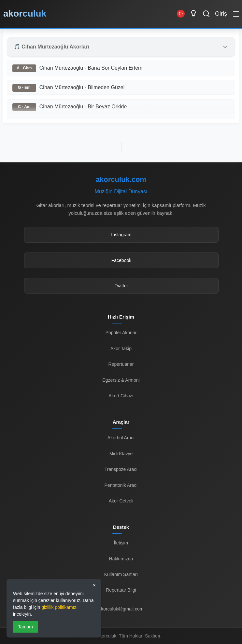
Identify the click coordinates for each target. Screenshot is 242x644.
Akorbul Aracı (121, 438)
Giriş (221, 14)
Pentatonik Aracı (121, 485)
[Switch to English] (181, 14)
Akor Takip (121, 349)
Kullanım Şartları (121, 574)
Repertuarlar (121, 364)
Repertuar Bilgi (121, 590)
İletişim (121, 543)
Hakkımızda (121, 559)
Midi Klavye (121, 454)
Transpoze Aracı (121, 469)
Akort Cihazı (121, 396)
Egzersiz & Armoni (121, 380)
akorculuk (25, 14)
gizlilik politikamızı (59, 607)
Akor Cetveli (121, 501)
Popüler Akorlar (121, 333)
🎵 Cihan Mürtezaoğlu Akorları (51, 47)
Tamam (25, 627)
